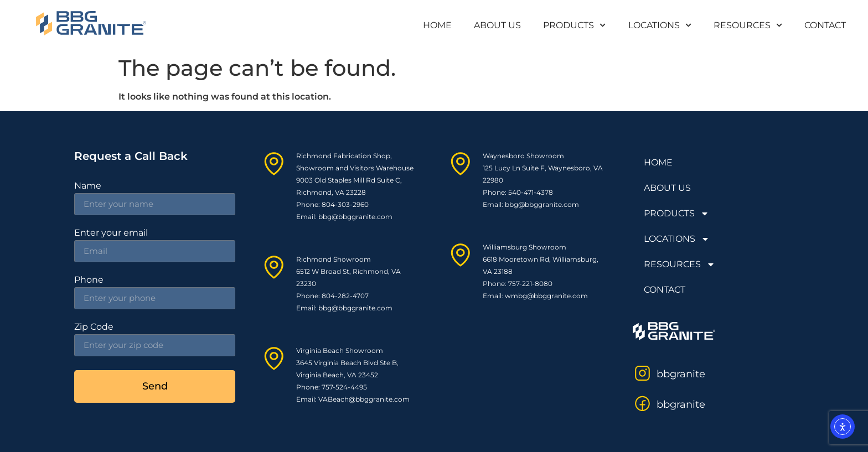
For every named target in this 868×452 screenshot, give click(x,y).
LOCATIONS (660, 25)
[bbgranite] (642, 373)
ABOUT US (497, 25)
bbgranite (681, 374)
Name (88, 186)
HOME (437, 25)
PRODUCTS (574, 25)
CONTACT (825, 25)
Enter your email (111, 233)
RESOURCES (748, 25)
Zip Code (94, 327)
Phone (89, 280)
